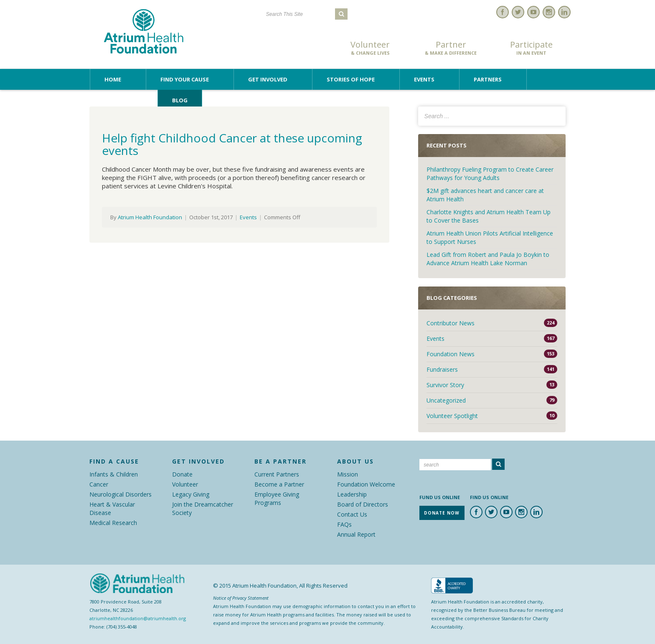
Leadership (352, 494)
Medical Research (113, 523)
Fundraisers (442, 369)
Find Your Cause (185, 79)
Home (113, 79)
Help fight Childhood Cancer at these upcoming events (232, 144)
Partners (488, 79)
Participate (531, 48)
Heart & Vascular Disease (112, 508)
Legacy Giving (191, 494)
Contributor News (451, 323)
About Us (118, 100)
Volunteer (370, 48)
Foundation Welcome (366, 484)
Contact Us (352, 514)
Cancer (99, 484)
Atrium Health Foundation (150, 217)
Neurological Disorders (121, 494)
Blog (180, 100)
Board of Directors (363, 504)
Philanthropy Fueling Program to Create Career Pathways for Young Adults (490, 174)
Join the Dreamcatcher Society (203, 508)
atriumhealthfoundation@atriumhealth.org (138, 618)
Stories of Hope (351, 79)
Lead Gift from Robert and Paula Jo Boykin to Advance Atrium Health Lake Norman (488, 259)
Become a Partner (279, 484)
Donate (182, 474)
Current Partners (277, 474)
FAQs (344, 524)
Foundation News (451, 354)
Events (424, 79)
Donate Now (290, 49)
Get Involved (268, 79)
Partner (451, 48)
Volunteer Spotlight (452, 416)
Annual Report (356, 534)
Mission (348, 474)
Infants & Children (114, 474)
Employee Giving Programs (277, 498)
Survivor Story (445, 385)
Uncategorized (446, 400)
